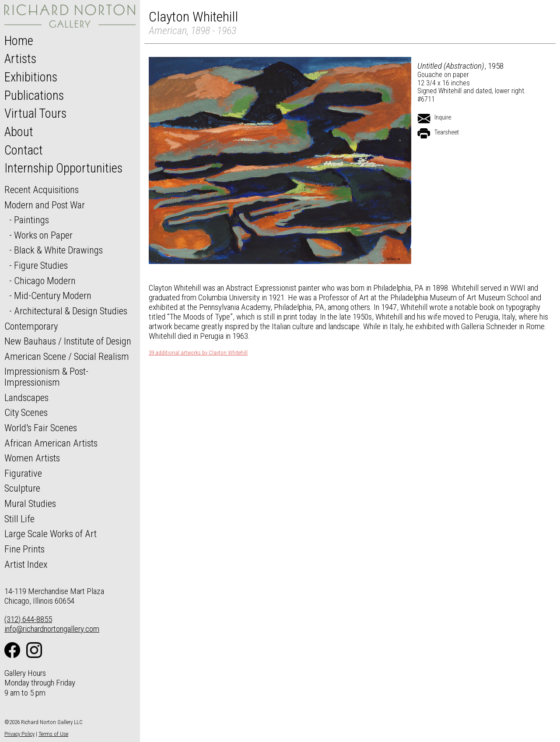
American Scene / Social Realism (67, 356)
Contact (24, 150)
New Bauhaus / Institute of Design (68, 341)
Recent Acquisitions (42, 190)
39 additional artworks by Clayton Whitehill (198, 353)
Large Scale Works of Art (51, 534)
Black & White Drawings (58, 250)
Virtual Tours (35, 113)
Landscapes (26, 397)
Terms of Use (53, 734)
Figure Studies (41, 265)
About (19, 132)
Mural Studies (30, 503)
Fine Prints (24, 549)
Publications (34, 95)
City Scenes (26, 412)
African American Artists (51, 443)
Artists (20, 59)
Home (19, 41)
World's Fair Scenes (41, 428)
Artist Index (26, 564)
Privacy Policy (19, 734)
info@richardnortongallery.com (52, 629)
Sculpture (22, 488)
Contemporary (31, 326)
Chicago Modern (45, 281)
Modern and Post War (45, 205)
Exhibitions (31, 77)
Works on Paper (43, 235)
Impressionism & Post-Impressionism (46, 377)
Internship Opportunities (63, 168)
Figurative (23, 473)
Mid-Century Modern (53, 295)
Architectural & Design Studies (71, 311)
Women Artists (32, 458)
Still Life (19, 519)
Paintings (31, 220)
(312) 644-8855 (28, 619)
